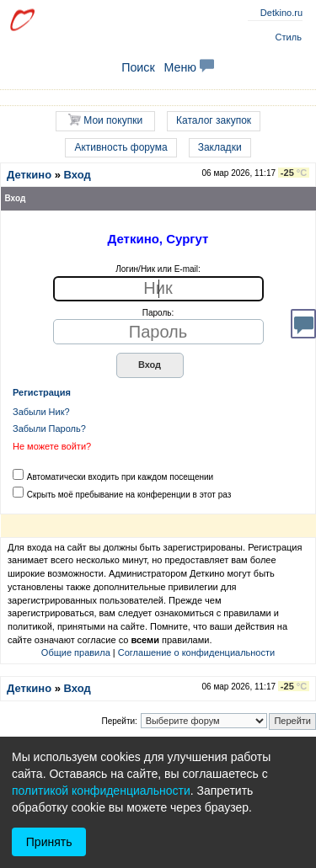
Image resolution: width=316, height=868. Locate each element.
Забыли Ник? (41, 412)
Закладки (220, 147)
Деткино (29, 175)
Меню (189, 67)
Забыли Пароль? (49, 429)
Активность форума (121, 147)
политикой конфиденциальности (101, 791)
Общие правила (76, 652)
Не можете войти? (52, 446)
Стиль (289, 37)
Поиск (138, 67)
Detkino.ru (281, 13)
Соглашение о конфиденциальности (196, 652)
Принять (49, 842)
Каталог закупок (214, 120)
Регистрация (42, 392)
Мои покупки (105, 120)
